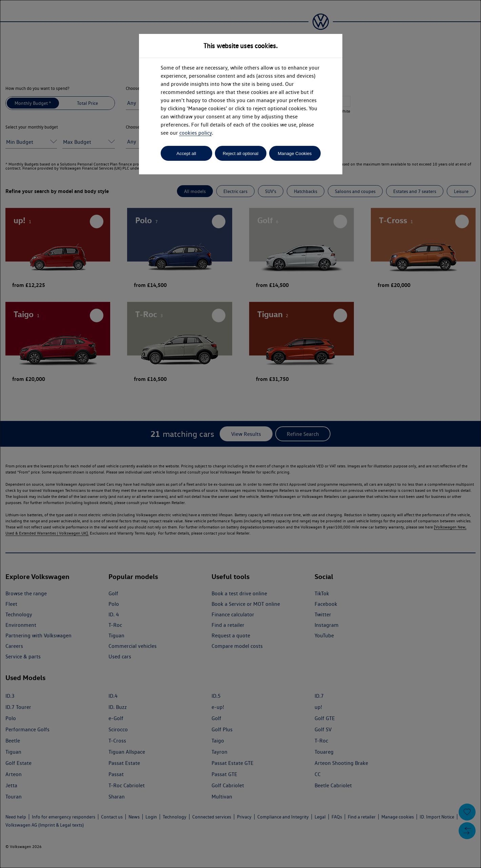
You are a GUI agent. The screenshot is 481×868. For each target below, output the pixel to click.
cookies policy (196, 133)
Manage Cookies (295, 153)
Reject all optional (241, 153)
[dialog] (241, 434)
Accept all (186, 153)
